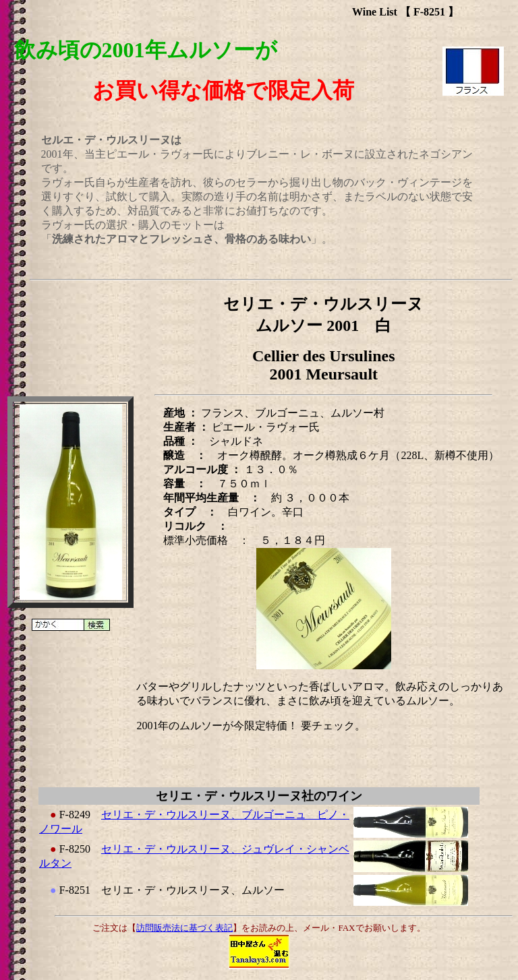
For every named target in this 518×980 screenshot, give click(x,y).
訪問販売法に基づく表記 (184, 928)
